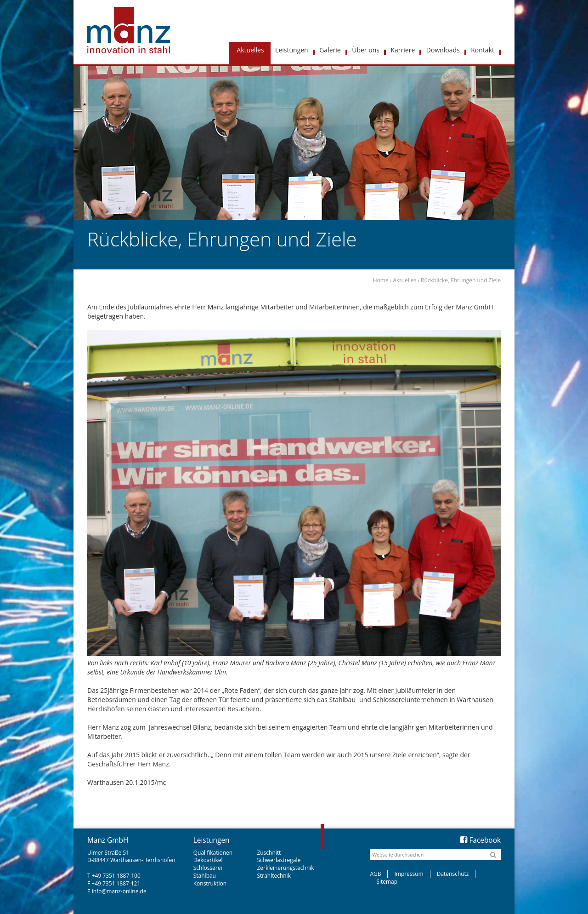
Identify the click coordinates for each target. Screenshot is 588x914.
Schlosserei (208, 868)
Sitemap (387, 882)
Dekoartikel (208, 860)
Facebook (481, 840)
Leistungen (212, 840)
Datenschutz (453, 874)
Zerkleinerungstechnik (285, 868)
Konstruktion (210, 883)
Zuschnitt (269, 853)
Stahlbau (205, 876)
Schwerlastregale (279, 860)
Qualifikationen (213, 853)
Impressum (409, 874)
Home (381, 280)
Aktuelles (404, 280)
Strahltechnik (274, 876)
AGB (375, 874)
